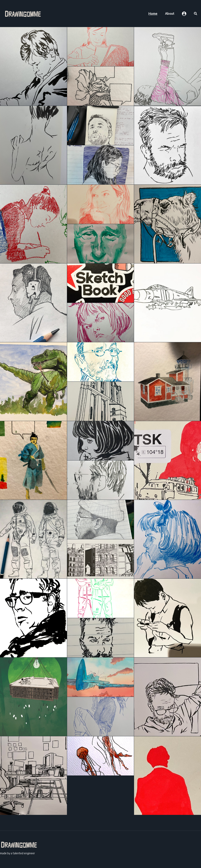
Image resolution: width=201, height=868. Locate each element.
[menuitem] (153, 14)
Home (153, 14)
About (170, 14)
